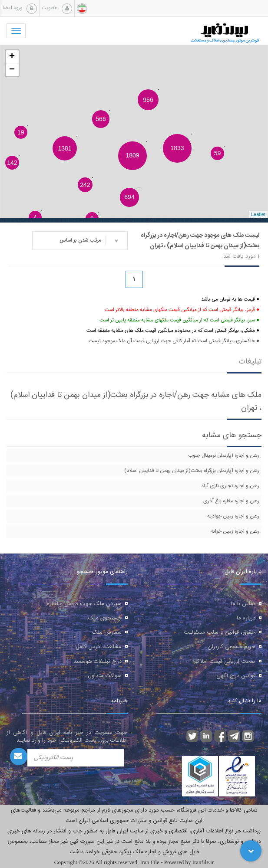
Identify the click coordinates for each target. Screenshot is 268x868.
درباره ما (246, 618)
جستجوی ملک (105, 618)
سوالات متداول (105, 676)
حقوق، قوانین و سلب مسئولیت (220, 632)
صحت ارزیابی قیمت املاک (225, 662)
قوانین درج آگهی (236, 676)
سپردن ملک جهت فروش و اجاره (84, 604)
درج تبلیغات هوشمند (98, 662)
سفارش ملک (107, 632)
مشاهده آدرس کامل (99, 647)
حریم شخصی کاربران (232, 647)
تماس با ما (243, 604)
